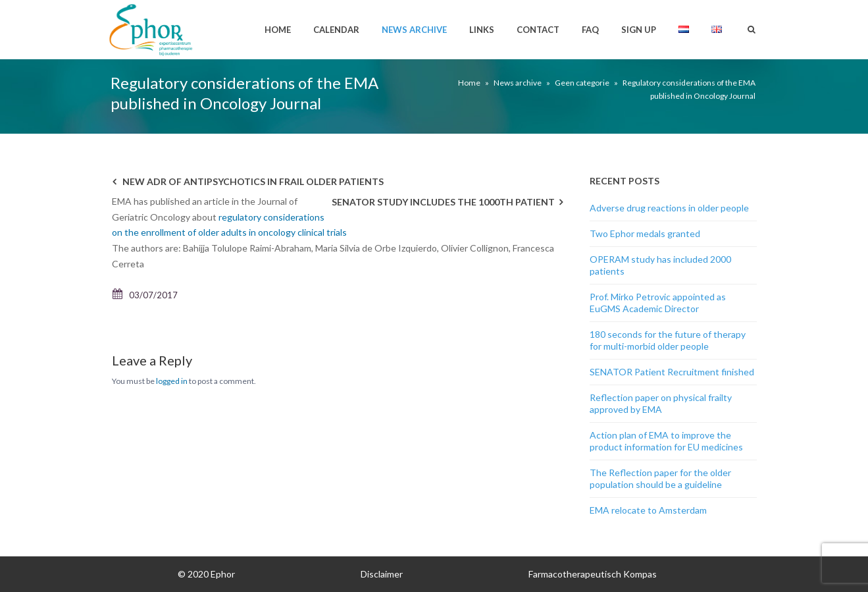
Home (278, 30)
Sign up (639, 30)
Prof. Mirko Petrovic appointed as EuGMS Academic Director (658, 303)
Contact (538, 30)
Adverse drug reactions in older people (669, 208)
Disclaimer (382, 574)
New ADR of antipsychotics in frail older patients (253, 181)
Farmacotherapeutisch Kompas (593, 574)
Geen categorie (582, 83)
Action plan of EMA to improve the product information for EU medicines (666, 441)
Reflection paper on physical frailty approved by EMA (661, 403)
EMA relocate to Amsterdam (648, 510)
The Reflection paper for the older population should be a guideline (660, 478)
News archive (414, 30)
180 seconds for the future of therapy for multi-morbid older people (668, 340)
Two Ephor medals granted (645, 233)
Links (482, 30)
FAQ (590, 30)
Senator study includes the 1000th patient (443, 202)
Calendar (336, 30)
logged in (172, 381)
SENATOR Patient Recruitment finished (672, 372)
